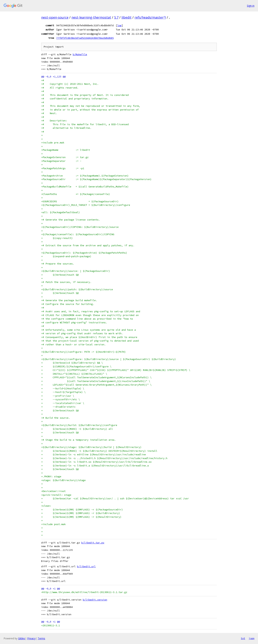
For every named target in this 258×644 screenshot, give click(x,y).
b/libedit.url (86, 566)
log (119, 25)
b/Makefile (80, 54)
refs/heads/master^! (150, 17)
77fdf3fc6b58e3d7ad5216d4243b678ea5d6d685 (85, 38)
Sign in (251, 6)
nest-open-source (55, 17)
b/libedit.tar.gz (93, 543)
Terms (41, 638)
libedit (126, 17)
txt (243, 638)
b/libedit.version (95, 600)
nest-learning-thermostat (91, 17)
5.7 (116, 17)
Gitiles (22, 638)
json (252, 638)
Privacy (31, 638)
